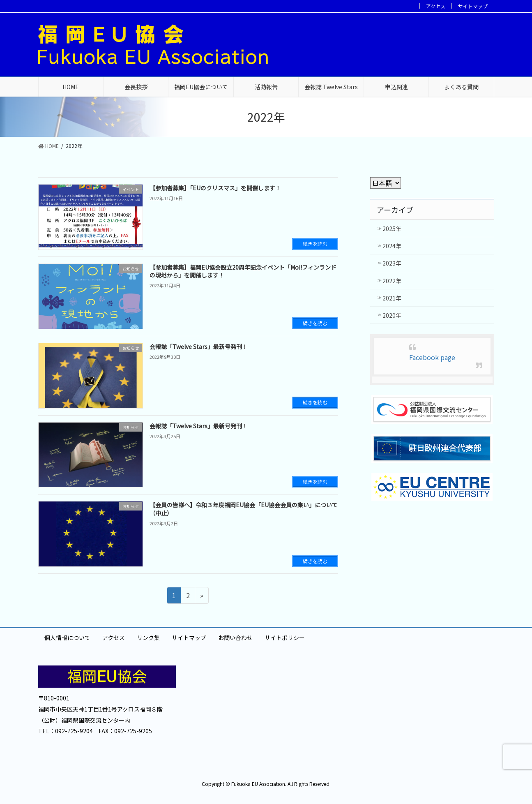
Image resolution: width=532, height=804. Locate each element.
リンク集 (148, 638)
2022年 (392, 281)
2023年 (392, 263)
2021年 (392, 298)
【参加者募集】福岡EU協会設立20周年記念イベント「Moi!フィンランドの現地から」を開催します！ (243, 271)
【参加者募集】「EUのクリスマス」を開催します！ (215, 188)
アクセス (436, 6)
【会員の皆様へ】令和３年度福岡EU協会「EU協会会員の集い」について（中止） (244, 509)
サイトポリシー (285, 638)
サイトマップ (473, 6)
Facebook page (432, 357)
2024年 (392, 246)
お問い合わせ (235, 638)
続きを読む (315, 244)
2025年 (392, 229)
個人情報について (67, 638)
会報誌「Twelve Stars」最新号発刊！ (199, 347)
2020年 (392, 315)
